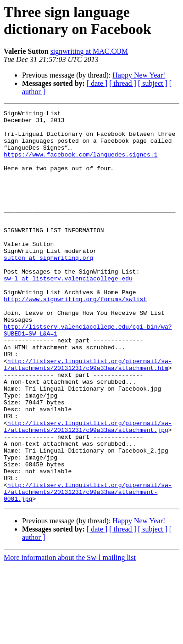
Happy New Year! (139, 75)
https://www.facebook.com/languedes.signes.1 (80, 164)
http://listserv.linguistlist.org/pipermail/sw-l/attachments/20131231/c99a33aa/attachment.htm (88, 416)
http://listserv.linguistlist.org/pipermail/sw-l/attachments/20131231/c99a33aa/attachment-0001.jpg (88, 569)
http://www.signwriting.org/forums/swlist (75, 337)
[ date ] (97, 83)
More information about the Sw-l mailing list (70, 636)
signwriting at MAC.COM (89, 51)
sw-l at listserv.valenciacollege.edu (68, 313)
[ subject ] (153, 83)
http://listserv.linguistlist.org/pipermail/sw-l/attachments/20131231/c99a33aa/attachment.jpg (88, 490)
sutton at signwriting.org (48, 288)
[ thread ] (123, 83)
